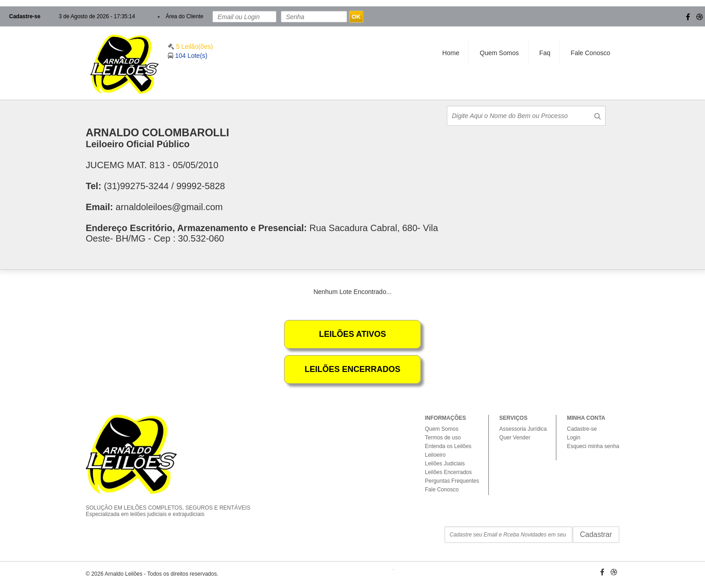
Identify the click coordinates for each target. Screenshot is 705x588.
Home (451, 53)
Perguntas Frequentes (452, 481)
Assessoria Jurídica (523, 429)
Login (573, 438)
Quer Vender (515, 438)
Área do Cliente (184, 16)
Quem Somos (499, 53)
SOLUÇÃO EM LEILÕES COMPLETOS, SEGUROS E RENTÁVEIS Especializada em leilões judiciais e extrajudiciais (175, 503)
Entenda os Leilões (448, 446)
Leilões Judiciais (445, 464)
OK (356, 17)
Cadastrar (596, 534)
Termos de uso (443, 438)
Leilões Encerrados (448, 472)
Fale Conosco (591, 53)
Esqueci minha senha (593, 446)
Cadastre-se (25, 16)
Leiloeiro (435, 455)
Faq (545, 53)
